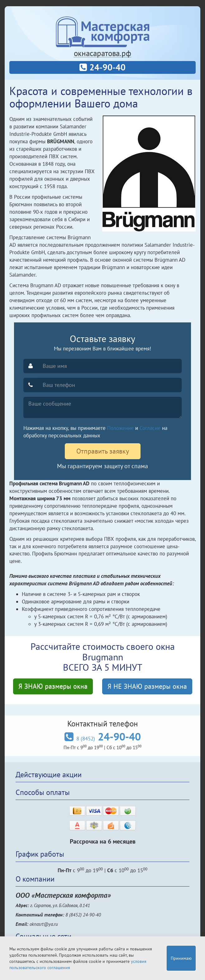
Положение (120, 428)
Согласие (150, 428)
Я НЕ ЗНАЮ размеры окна (147, 686)
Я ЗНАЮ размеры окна (53, 686)
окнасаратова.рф (102, 53)
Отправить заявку (103, 451)
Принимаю (181, 958)
